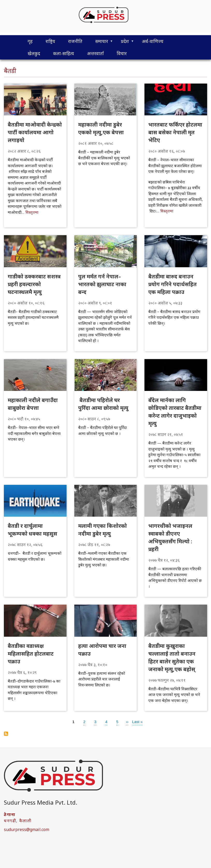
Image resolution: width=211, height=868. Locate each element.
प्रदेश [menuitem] (124, 43)
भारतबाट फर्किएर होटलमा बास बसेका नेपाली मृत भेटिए (175, 132)
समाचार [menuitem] (101, 43)
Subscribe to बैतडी (6, 734)
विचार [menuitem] (122, 53)
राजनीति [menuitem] (75, 41)
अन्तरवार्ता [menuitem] (95, 53)
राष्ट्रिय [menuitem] (50, 41)
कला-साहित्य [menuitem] (64, 53)
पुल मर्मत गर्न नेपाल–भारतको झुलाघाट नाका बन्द (102, 284)
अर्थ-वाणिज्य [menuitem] (153, 41)
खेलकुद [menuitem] (34, 53)
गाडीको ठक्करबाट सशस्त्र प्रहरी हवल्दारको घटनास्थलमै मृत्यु (34, 284)
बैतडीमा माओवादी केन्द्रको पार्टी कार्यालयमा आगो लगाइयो (35, 132)
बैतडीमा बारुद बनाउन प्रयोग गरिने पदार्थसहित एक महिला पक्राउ (173, 284)
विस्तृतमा (32, 212)
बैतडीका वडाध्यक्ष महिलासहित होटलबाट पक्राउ (31, 654)
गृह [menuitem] (30, 41)
